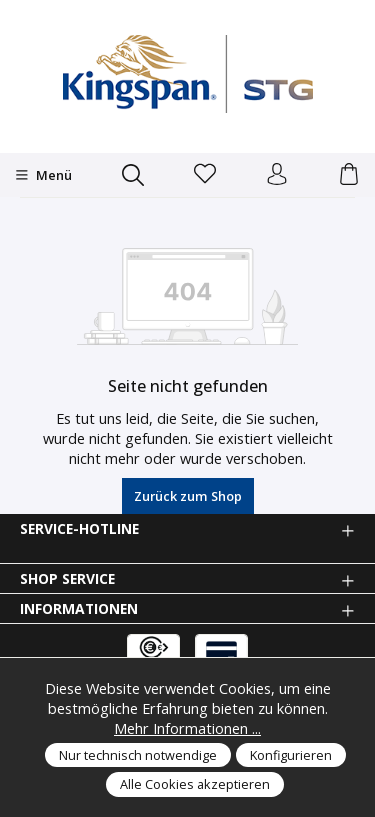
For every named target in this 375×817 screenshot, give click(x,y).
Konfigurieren (291, 755)
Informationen (79, 609)
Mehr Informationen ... (187, 728)
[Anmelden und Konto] (277, 175)
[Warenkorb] (349, 175)
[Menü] (43, 175)
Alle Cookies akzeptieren (195, 784)
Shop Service (67, 579)
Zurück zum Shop (188, 496)
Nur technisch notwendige (138, 755)
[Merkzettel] (205, 175)
